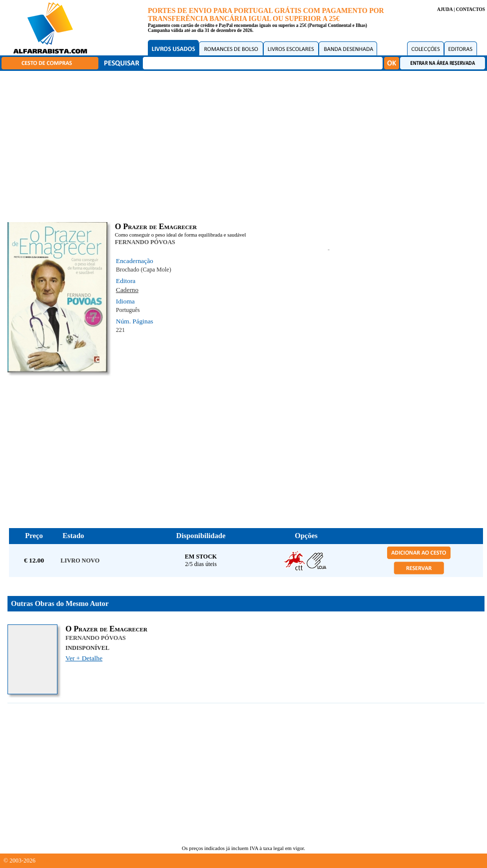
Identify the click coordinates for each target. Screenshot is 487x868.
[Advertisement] (246, 145)
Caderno (127, 290)
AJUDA (445, 9)
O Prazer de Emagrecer (106, 629)
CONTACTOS (471, 9)
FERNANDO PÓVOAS (145, 242)
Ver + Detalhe (84, 658)
